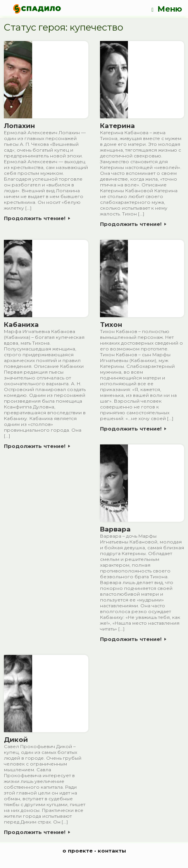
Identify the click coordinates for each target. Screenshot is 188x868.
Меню (167, 9)
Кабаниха (21, 325)
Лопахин (19, 126)
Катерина (117, 126)
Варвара (115, 529)
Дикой (16, 740)
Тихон (111, 325)
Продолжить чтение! (37, 218)
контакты (112, 851)
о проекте (78, 851)
